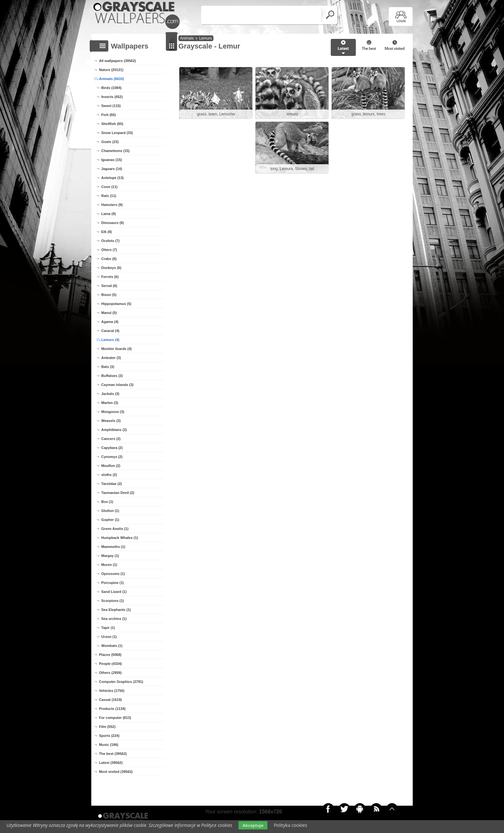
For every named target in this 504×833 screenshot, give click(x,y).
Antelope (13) (113, 178)
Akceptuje (253, 825)
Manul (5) (109, 313)
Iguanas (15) (112, 160)
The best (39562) (113, 754)
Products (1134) (112, 709)
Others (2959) (110, 673)
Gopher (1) (110, 520)
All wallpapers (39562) (117, 61)
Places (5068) (110, 655)
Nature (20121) (111, 70)
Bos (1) (107, 502)
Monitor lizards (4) (117, 349)
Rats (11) (109, 196)
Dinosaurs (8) (113, 223)
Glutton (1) (110, 511)
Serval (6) (109, 286)
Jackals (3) (110, 394)
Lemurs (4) (110, 340)
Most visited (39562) (116, 772)
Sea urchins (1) (114, 619)
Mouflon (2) (111, 466)
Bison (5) (109, 295)
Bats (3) (108, 367)
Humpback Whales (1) (120, 538)
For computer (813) (115, 718)
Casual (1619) (110, 700)
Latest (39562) (111, 763)
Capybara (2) (112, 448)
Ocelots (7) (110, 241)
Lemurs (205, 38)
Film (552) (107, 727)
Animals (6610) (112, 79)
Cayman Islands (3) (117, 385)
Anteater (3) (111, 358)
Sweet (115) (111, 106)
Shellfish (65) (112, 124)
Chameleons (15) (115, 151)
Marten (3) (110, 403)
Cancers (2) (111, 439)
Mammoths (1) (113, 547)
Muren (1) (109, 565)
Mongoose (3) (113, 412)
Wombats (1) (112, 646)
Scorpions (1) (113, 601)
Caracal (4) (110, 331)
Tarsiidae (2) (112, 484)
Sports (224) (109, 736)
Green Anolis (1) (115, 529)
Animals (187, 38)
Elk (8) (107, 232)
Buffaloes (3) (112, 376)
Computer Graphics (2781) (121, 682)
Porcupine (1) (113, 583)
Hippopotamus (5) (116, 304)
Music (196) (109, 745)
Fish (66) (108, 115)
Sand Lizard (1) (114, 592)
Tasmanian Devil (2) (118, 493)
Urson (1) (109, 637)
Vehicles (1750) (112, 691)
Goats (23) (110, 142)
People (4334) (110, 664)
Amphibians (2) (114, 430)
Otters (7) (109, 250)
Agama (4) (110, 322)
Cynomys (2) (112, 457)
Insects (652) (112, 97)
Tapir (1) (108, 628)
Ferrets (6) (110, 277)
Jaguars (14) (112, 169)
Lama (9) (108, 214)
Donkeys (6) (111, 268)
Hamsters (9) (112, 205)
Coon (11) (109, 187)
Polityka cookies (291, 825)
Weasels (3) (111, 421)
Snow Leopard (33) (117, 133)
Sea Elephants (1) (116, 610)
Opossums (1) (113, 574)
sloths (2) (109, 475)
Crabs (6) (109, 259)
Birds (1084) (111, 88)
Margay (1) (110, 556)
